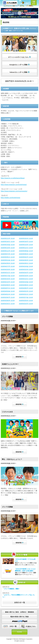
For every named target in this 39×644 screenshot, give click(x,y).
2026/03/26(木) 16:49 (8, 300)
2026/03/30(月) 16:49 (8, 297)
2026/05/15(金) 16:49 (8, 245)
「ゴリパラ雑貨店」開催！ (11, 589)
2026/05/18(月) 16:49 (26, 241)
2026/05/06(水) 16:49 (26, 254)
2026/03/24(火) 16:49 (8, 304)
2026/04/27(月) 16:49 (8, 266)
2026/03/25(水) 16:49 (26, 300)
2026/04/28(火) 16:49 (26, 263)
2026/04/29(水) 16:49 (8, 263)
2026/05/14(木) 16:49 (26, 245)
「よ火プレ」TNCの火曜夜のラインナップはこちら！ (19, 596)
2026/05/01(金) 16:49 (8, 260)
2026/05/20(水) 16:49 (26, 238)
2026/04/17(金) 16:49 (8, 276)
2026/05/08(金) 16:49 (26, 251)
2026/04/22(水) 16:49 (26, 269)
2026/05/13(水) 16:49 (8, 248)
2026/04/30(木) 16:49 (26, 260)
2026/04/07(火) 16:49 (8, 288)
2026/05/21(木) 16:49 (8, 238)
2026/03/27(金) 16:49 (26, 297)
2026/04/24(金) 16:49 (26, 266)
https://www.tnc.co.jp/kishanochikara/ (13, 178)
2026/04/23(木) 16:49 (8, 269)
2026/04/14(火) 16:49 (26, 279)
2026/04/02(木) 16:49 (26, 291)
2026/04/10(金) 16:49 (26, 282)
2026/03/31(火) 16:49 (26, 294)
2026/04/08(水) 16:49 (26, 285)
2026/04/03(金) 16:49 (8, 291)
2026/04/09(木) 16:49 (8, 285)
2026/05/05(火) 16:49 (8, 257)
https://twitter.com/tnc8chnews (11, 198)
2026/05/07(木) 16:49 (8, 254)
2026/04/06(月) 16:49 (26, 288)
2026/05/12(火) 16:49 (26, 248)
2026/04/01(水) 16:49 (8, 294)
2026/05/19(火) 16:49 (8, 241)
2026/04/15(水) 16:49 (8, 279)
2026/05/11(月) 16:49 (8, 251)
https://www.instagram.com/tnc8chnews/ (14, 185)
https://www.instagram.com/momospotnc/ (14, 191)
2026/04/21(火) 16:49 (8, 273)
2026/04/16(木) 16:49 (26, 276)
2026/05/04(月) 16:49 (26, 257)
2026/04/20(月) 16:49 (26, 273)
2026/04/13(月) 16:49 (8, 282)
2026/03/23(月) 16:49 (26, 304)
